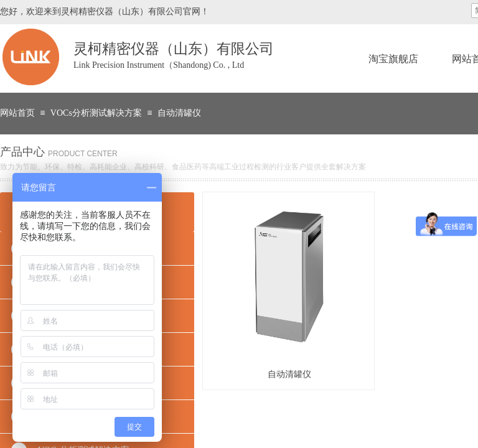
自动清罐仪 (179, 113)
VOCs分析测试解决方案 (96, 113)
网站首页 (17, 113)
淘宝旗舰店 (393, 59)
